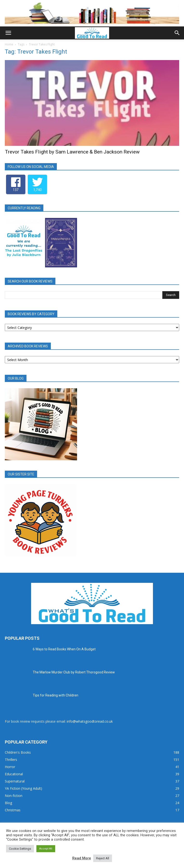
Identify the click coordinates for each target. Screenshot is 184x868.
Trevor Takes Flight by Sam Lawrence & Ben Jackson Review (72, 152)
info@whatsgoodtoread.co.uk (90, 721)
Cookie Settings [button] (20, 849)
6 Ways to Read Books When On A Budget (64, 649)
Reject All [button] (103, 858)
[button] (8, 33)
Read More (82, 858)
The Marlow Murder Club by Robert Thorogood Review (74, 672)
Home (9, 44)
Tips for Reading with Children (56, 695)
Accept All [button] (46, 849)
